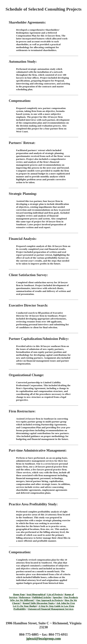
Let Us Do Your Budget (25, 606)
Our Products (71, 597)
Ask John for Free (66, 603)
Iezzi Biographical (36, 594)
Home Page (19, 594)
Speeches (57, 597)
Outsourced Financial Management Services (51, 609)
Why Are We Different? (22, 600)
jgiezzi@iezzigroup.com (44, 638)
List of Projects (55, 594)
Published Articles (42, 597)
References (25, 597)
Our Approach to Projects (50, 600)
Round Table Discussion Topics (39, 603)
